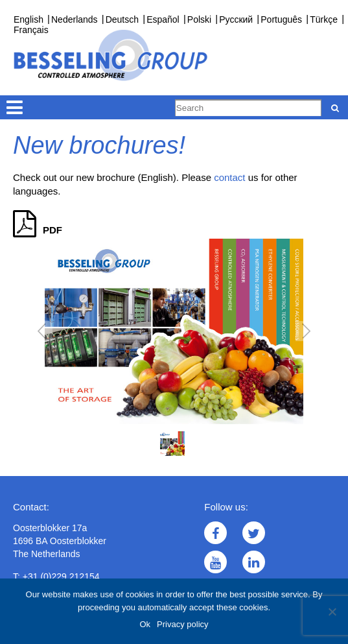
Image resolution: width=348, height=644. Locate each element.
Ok (145, 624)
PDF (38, 230)
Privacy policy (182, 624)
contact (229, 177)
